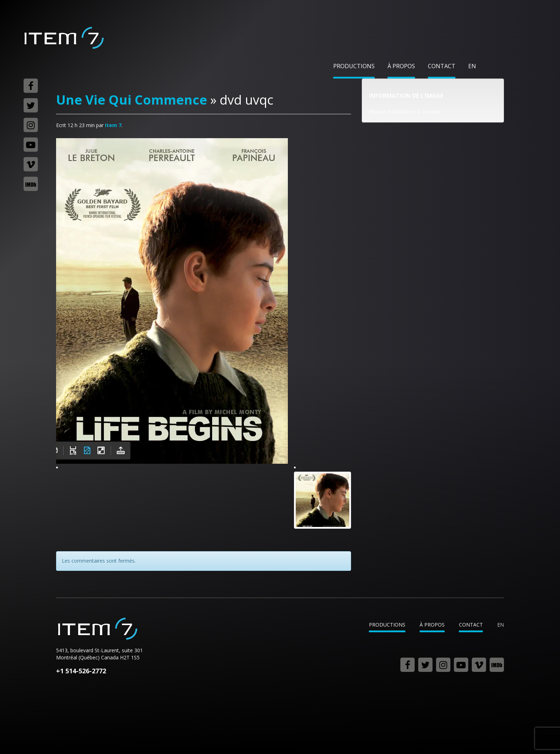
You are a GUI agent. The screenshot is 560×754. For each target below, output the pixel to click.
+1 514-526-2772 (81, 671)
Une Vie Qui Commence (132, 100)
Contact (442, 66)
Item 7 (64, 38)
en (472, 66)
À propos (401, 66)
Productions (354, 66)
